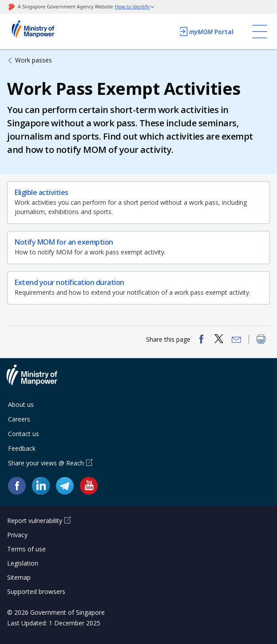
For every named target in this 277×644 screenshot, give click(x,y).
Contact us (24, 434)
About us (21, 404)
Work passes (34, 60)
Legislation (23, 563)
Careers (19, 419)
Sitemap (19, 577)
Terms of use (26, 549)
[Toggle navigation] (260, 31)
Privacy (17, 535)
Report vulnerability (35, 521)
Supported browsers (36, 591)
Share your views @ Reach (46, 463)
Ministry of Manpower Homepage (45, 31)
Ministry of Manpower (39, 380)
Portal (206, 31)
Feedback (22, 448)
